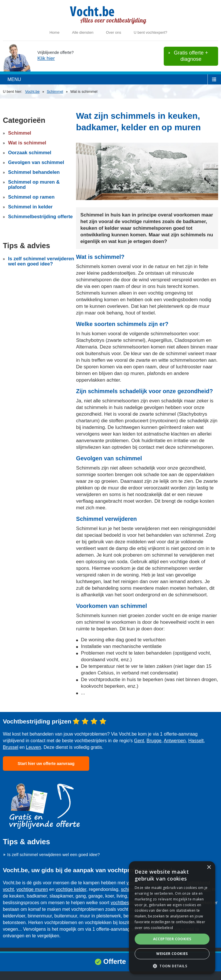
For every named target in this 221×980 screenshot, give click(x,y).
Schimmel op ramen (31, 197)
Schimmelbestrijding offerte (40, 217)
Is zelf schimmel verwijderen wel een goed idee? (41, 261)
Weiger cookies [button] (172, 954)
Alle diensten (83, 32)
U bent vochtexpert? (150, 32)
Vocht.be (32, 92)
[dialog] (172, 918)
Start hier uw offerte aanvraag (46, 764)
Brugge (154, 741)
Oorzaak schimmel (30, 153)
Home (55, 32)
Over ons (114, 32)
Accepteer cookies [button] (172, 939)
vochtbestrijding (126, 903)
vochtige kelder (71, 889)
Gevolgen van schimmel (36, 162)
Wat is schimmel (27, 143)
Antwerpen (175, 741)
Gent (139, 741)
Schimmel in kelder (30, 207)
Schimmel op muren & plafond (34, 185)
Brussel (11, 747)
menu (14, 79)
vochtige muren (32, 889)
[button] (172, 966)
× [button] (209, 867)
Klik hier (46, 58)
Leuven (34, 747)
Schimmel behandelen (34, 172)
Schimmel (55, 92)
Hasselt (196, 741)
